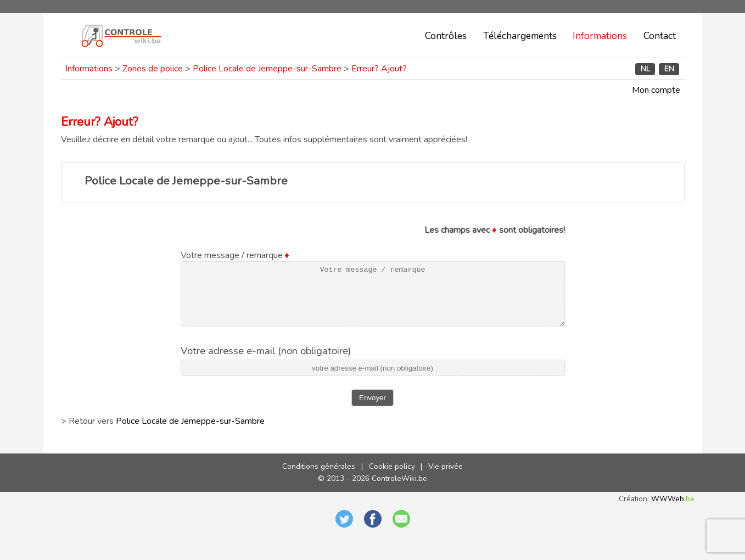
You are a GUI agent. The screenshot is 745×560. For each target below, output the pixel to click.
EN (669, 69)
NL (645, 69)
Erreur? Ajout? (379, 69)
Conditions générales (319, 478)
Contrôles (446, 36)
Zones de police (153, 69)
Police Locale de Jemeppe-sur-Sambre (267, 69)
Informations (600, 36)
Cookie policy (392, 478)
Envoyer (372, 409)
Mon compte (656, 90)
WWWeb (673, 510)
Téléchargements (520, 36)
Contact (660, 36)
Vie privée (446, 478)
